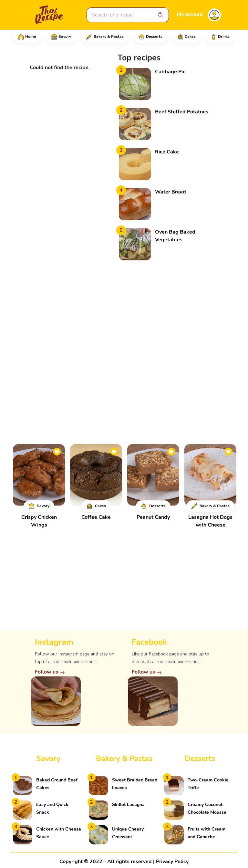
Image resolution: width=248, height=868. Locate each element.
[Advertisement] (166, 303)
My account (190, 15)
